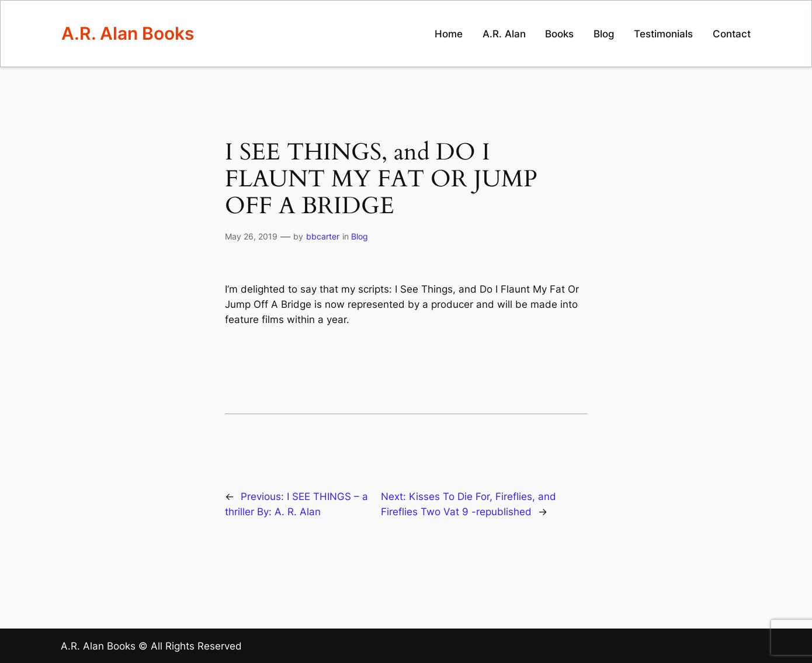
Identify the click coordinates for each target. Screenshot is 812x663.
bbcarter (323, 236)
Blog (360, 236)
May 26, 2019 (251, 236)
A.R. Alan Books (128, 33)
